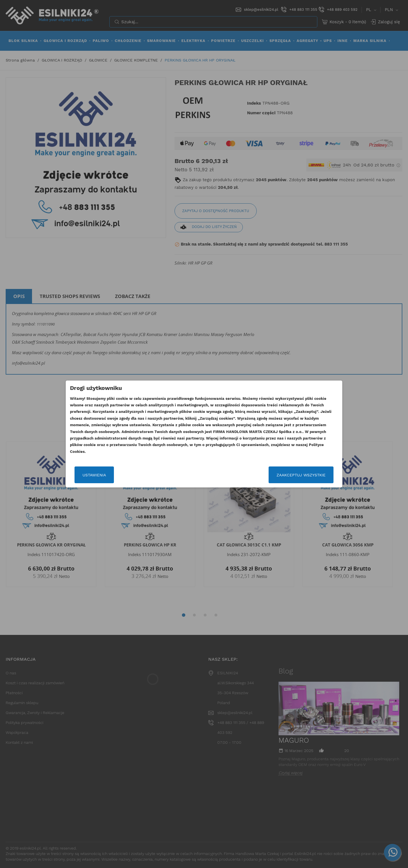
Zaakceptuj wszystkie (301, 475)
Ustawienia (94, 475)
